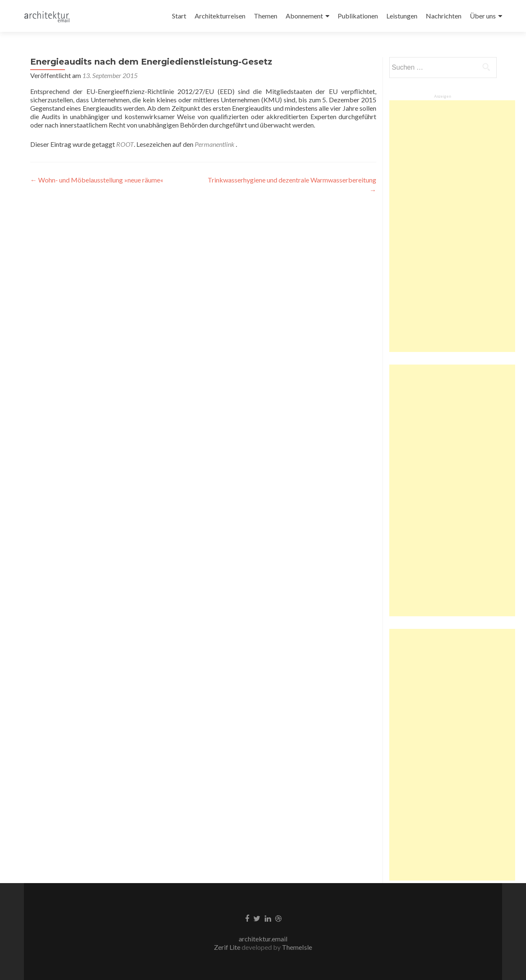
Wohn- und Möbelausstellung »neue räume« (97, 180)
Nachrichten (444, 16)
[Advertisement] (452, 226)
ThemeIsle (297, 947)
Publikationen (358, 16)
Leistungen (402, 16)
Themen (266, 16)
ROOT (125, 144)
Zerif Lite (228, 947)
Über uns (483, 16)
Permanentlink (215, 144)
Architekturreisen (220, 16)
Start (179, 16)
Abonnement (304, 16)
